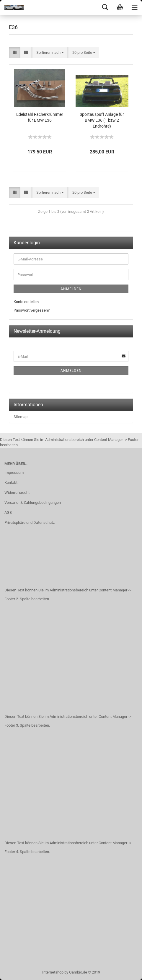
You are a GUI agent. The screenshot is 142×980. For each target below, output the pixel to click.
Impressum (14, 473)
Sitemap (21, 417)
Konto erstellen (26, 302)
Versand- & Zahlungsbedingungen (33, 502)
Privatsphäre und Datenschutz (30, 522)
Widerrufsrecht (17, 492)
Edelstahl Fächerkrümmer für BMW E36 (40, 117)
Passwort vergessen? (32, 310)
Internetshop (53, 972)
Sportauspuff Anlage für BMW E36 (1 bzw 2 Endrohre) (102, 120)
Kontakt (11, 483)
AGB (8, 512)
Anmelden (71, 289)
